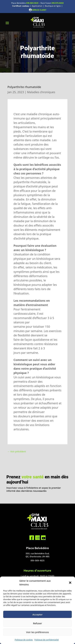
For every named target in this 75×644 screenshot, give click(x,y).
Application (37, 6)
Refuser (37, 623)
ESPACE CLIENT (39, 10)
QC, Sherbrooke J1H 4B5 (37, 557)
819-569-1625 (37, 561)
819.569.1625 (32, 3)
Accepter (37, 614)
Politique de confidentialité (47, 640)
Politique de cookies (24, 640)
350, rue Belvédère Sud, (37, 553)
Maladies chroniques (41, 92)
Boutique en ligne (53, 6)
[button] (70, 583)
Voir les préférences (37, 632)
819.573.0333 (58, 3)
